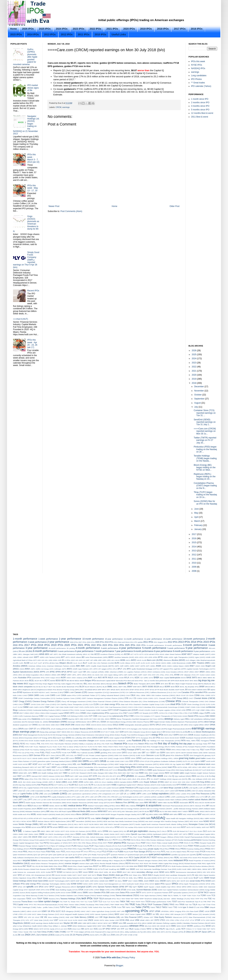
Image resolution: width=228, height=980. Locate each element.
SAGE (132, 869)
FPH (59, 750)
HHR (188, 764)
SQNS (140, 887)
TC (180, 896)
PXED (197, 852)
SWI (108, 892)
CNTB (87, 707)
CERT (84, 698)
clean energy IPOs (112, 704)
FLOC (60, 747)
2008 (194, 571)
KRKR (184, 785)
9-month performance (183, 651)
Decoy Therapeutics (124, 719)
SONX (86, 884)
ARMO (54, 675)
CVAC (41, 716)
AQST (75, 672)
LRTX (87, 797)
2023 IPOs (79, 29)
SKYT (165, 878)
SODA (208, 881)
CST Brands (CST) (146, 713)
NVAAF (151, 827)
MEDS (118, 806)
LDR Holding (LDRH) (66, 791)
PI (190, 843)
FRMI (157, 750)
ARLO (42, 675)
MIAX (75, 809)
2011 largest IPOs (160, 642)
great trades (201, 758)
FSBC (184, 750)
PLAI (48, 846)
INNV (151, 773)
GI (84, 755)
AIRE (100, 660)
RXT (85, 869)
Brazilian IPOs (193, 687)
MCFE (192, 802)
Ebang (42, 732)
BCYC (47, 680)
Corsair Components (87, 710)
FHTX (47, 744)
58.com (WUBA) (26, 651)
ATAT (154, 675)
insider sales (179, 773)
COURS (147, 710)
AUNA (213, 675)
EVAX (167, 738)
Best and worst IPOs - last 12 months (141, 681)
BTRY (147, 690)
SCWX (60, 872)
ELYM (50, 735)
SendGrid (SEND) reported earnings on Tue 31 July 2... (205, 422)
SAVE (184, 869)
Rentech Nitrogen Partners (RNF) (150, 861)
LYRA (35, 800)
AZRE (146, 678)
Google (116, 758)
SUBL (134, 890)
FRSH (168, 750)
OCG (67, 831)
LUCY (141, 797)
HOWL (185, 767)
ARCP (186, 672)
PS (34, 852)
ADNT (31, 657)
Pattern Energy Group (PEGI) (61, 840)
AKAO (117, 660)
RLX (34, 866)
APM (125, 669)
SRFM (184, 887)
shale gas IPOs (122, 875)
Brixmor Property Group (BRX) (68, 690)
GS (108, 761)
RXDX (70, 869)
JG (152, 779)
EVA (163, 738)
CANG (19, 695)
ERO (85, 738)
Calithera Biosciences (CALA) (161, 692)
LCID (28, 791)
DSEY (26, 729)
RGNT (146, 863)
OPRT (176, 834)
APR (47, 672)
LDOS (56, 791)
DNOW (78, 725)
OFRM (105, 831)
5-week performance (176, 648)
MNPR (191, 811)
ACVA (146, 654)
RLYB (38, 866)
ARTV (79, 675)
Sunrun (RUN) (25, 893)
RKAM (20, 866)
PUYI (155, 852)
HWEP (67, 770)
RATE (77, 857)
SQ (131, 887)
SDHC (91, 872)
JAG (72, 779)
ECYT (108, 732)
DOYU (152, 725)
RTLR (165, 866)
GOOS (122, 758)
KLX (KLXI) (98, 785)
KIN (198, 782)
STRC (91, 890)
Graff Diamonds (148, 758)
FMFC (100, 747)
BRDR (15, 690)
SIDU (201, 875)
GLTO (19, 758)
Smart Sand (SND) (40, 881)
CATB (79, 695)
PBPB (101, 840)
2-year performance (58, 642)
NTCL (103, 827)
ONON (112, 834)
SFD (208, 872)
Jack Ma (67, 779)
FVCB (64, 753)
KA (100, 782)
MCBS (176, 802)
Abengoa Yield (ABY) (31, 654)
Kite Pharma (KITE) (46, 785)
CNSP (71, 707)
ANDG (169, 666)
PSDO (43, 852)
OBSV (48, 831)
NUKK (141, 827)
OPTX (185, 834)
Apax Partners (83, 669)
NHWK (15, 824)
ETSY (133, 738)
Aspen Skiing (113, 675)
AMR (122, 666)
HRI (200, 767)
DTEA (43, 729)
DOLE (115, 725)
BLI (54, 687)
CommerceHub (162, 707)
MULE (55, 818)
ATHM (177, 675)
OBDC (43, 831)
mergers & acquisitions (149, 805)
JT (54, 782)
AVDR (63, 678)
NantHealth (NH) (121, 818)
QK (63, 855)
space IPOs (160, 884)
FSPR (207, 750)
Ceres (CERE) (76, 698)
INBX (65, 773)
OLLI (195, 831)
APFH (95, 669)
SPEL (213, 884)
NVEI (167, 827)
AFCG (141, 657)
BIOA (90, 684)
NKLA (76, 824)
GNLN (63, 758)
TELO (119, 899)
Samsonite (148, 869)
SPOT (52, 887)
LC (24, 791)
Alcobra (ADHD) (178, 660)
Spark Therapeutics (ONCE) (194, 884)
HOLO (60, 767)
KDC (180, 782)
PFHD (100, 843)
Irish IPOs (200, 776)
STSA (118, 890)
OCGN (72, 831)
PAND (140, 837)
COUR (141, 710)
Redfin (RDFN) (54, 861)
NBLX (202, 818)
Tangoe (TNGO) (90, 896)
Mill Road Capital (65, 811)
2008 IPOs (91, 642)
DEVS (89, 722)
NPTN (50, 827)
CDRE (208, 695)
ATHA (167, 675)
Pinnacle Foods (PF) (207, 843)
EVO (26, 741)
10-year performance (114, 639)
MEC (65, 806)
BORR (167, 687)
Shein (135, 875)
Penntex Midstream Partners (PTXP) (164, 840)
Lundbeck (160, 797)
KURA (56, 788)
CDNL (202, 695)
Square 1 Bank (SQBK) (158, 887)
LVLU (197, 797)
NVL (171, 827)
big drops (203, 680)
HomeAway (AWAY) (76, 767)
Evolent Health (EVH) (42, 741)
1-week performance (48, 639)
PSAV (38, 852)
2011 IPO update (136, 642)
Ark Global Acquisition (31, 675)
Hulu (53, 770)
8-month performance (144, 651)
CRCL (213, 710)
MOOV (98, 814)
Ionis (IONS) (84, 776)
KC (171, 782)
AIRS (109, 660)
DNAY (58, 725)
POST (213, 846)
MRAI (151, 814)
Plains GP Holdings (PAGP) (61, 846)
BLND (64, 687)
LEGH (81, 791)
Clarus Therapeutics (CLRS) (78, 704)
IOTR (95, 776)
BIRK (158, 684)
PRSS (208, 849)
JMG (213, 779)
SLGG (191, 878)
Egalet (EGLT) (157, 732)
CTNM (175, 713)
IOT (90, 776)
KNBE (114, 785)
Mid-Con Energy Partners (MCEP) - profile (162, 809)
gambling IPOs (106, 753)
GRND (74, 761)
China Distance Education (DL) (131, 701)
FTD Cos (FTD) (24, 753)
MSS (204, 814)
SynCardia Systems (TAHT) (183, 893)
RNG (65, 866)
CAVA (128, 695)
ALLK (75, 663)
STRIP (97, 890)
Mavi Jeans (139, 803)
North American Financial (156, 824)
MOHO (68, 814)
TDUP (39, 899)
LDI (52, 791)
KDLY (188, 782)
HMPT (48, 767)
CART (58, 695)
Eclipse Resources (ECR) (84, 732)
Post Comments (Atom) (71, 211)
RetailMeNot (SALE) (21, 863)
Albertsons (167, 660)
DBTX (77, 719)
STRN (107, 890)
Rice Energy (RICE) (176, 863)
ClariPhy (64, 704)
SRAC (174, 887)
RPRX (119, 866)
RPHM (109, 866)
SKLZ (136, 878)
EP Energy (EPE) (46, 738)
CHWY (27, 704)
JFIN (139, 779)
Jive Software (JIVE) (200, 779)
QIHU (50, 855)
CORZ (98, 710)
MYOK (81, 818)
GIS (121, 755)
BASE (189, 678)
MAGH (64, 800)
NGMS (206, 821)
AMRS (127, 666)
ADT (63, 657)
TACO (206, 892)
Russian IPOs (45, 869)
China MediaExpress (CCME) (154, 701)
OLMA (200, 831)
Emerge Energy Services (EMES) (69, 735)
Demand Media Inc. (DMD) (38, 722)
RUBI (174, 866)
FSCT (189, 750)
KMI (104, 785)
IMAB (208, 770)
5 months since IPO (200, 110)
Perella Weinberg (184, 840)
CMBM (26, 707)
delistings (169, 719)
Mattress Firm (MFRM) (125, 802)
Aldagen (193, 660)
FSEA (194, 750)
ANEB (187, 666)
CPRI (183, 710)
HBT (30, 764)
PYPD (208, 852)
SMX (107, 881)
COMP (187, 707)
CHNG (202, 701)
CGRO (151, 698)
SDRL (106, 872)
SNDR (146, 881)
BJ (170, 684)
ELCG (193, 732)
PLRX (135, 846)
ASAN (97, 675)
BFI (169, 681)
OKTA (169, 831)
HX (72, 770)
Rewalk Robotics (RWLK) (115, 863)
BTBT (132, 690)
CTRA (180, 713)
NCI (14, 821)
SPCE (208, 884)
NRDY (67, 827)
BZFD (36, 692)
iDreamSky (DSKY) (126, 770)
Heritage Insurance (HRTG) (148, 764)
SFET (15, 875)
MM (166, 811)
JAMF (76, 779)
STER (38, 890)
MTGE (21, 818)
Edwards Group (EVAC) (142, 732)
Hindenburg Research (21, 767)
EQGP (59, 738)
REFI (62, 861)
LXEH (213, 797)
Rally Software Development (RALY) (26, 858)
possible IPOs (205, 846)
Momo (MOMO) (83, 814)
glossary (208, 755)
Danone (202, 716)
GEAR (183, 753)
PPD (65, 849)
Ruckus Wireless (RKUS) (185, 866)
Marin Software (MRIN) (179, 800)
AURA (15, 678)
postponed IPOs (45, 849)
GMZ (52, 758)
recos (15, 861)
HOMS (117, 767)
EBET (59, 732)
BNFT (121, 687)
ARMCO (48, 675)
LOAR (149, 794)
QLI (66, 855)
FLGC (36, 747)
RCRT (126, 858)
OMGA (31, 834)
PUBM (120, 852)
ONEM (90, 834)
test (165, 899)
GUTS (185, 761)
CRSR (66, 713)
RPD (104, 866)
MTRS (31, 818)
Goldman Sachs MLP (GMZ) (102, 758)
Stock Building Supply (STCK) (67, 890)
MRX (180, 814)
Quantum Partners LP (119, 855)
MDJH (25, 806)
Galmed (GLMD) (87, 753)
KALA (104, 782)
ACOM (127, 654)
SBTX (210, 869)
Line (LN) (47, 794)
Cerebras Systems (63, 698)
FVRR (73, 753)
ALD (187, 660)
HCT (49, 764)
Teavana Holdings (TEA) (70, 899)
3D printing (71, 648)
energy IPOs (157, 735)
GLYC (30, 758)
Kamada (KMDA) (126, 782)
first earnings (198, 744)
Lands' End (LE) (112, 788)
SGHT (80, 875)
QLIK (70, 855)
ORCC (191, 834)
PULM (126, 852)
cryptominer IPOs (116, 713)
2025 (194, 355)
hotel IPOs (172, 767)
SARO (179, 869)
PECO (144, 840)
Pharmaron (131, 843)
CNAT (47, 707)
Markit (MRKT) (19, 802)
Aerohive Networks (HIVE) (124, 657)
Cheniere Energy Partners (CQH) (46, 701)
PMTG (170, 846)
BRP (100, 690)
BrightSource (42, 690)
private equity (153, 849)
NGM (201, 821)
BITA (163, 684)
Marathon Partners (130, 800)
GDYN (178, 753)
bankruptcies (175, 678)
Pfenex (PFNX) (91, 843)
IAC (85, 770)
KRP (205, 785)
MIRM (100, 811)
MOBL (34, 814)
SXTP (149, 893)
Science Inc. (22, 872)
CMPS (36, 707)
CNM (61, 707)
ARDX (202, 672)
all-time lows (54, 663)
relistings (105, 861)
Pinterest (22, 846)
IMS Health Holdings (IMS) (48, 773)
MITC (110, 811)
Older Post (174, 206)
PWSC (184, 852)
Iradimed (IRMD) (185, 776)
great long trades (187, 758)
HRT (209, 767)
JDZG (129, 779)
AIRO (104, 660)
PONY (191, 846)
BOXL (182, 687)
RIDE (200, 863)
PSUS (73, 852)
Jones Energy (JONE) (40, 782)
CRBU (208, 710)
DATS (43, 719)
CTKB (170, 713)
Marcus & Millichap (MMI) (147, 800)
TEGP (96, 899)
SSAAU (195, 887)
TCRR (203, 895)
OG (125, 831)
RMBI (46, 866)
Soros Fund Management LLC (110, 884)
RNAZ (60, 866)
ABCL (20, 654)
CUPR (207, 713)
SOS (124, 884)
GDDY (153, 753)
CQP (198, 710)
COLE (140, 707)
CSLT (125, 713)
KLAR (72, 785)
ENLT (171, 735)
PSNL (53, 852)
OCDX (57, 831)
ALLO (80, 663)
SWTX (139, 892)
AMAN (163, 663)
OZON (124, 837)
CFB (126, 698)
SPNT (46, 887)
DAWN (65, 719)
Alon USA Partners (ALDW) (103, 663)
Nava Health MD (172, 818)
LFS (148, 791)
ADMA (20, 657)
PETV (70, 843)
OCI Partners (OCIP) (83, 831)
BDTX (64, 680)
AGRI (213, 657)
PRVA (15, 852)
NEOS (52, 821)
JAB (57, 779)
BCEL (32, 680)
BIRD (153, 684)
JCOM (113, 779)
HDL (75, 764)
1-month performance (25, 639)
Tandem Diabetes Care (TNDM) (72, 896)
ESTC (106, 738)
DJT (30, 725)
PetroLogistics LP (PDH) (59, 843)
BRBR (202, 687)
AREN (208, 672)
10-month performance (93, 639)
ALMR (90, 663)
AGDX (171, 657)
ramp (53, 858)
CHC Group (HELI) (180, 698)
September (200, 399)
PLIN (120, 846)
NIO (41, 824)
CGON (145, 698)
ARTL (74, 675)
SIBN (196, 875)
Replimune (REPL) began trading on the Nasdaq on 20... (205, 477)
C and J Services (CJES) (54, 692)
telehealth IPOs (110, 899)
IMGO (15, 773)
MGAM (213, 806)
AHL (46, 660)
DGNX (103, 722)
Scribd (48, 872)
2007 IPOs (82, 642)
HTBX (25, 770)
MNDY (186, 811)
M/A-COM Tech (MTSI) (52, 800)
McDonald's (184, 803)
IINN (177, 770)
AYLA (127, 678)
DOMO (122, 725)
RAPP (57, 858)
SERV (173, 872)
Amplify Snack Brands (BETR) (102, 666)
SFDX (213, 872)
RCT (149, 857)
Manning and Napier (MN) (107, 800)
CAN (179, 692)
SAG (127, 869)
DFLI (98, 722)
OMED (21, 834)
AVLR (95, 678)
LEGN (87, 791)
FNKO (116, 747)
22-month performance (173, 645)
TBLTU (170, 896)
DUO (95, 729)
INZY (72, 776)
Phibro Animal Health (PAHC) (168, 843)
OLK (191, 831)
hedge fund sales (126, 764)
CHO (206, 701)
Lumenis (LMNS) (150, 797)
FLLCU (49, 747)
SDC (80, 872)
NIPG (46, 824)
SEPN (167, 872)
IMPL (25, 773)
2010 (194, 563)
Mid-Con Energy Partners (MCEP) (133, 809)
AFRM (155, 657)
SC (214, 869)
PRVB (20, 852)
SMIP (78, 881)
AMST (137, 666)
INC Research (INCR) (84, 773)
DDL (103, 719)
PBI (91, 840)
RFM (133, 863)
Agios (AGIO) (200, 657)
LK (125, 794)
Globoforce (179, 755)
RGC (137, 863)
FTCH (213, 750)
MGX (56, 809)
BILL (86, 684)
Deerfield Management (141, 719)
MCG (197, 803)
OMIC (36, 834)
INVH (62, 776)
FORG (173, 747)
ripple (209, 863)
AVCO (58, 678)
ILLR (204, 770)
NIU (50, 824)
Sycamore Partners (161, 893)
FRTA (174, 750)
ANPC (33, 669)
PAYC (83, 840)
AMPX (117, 666)
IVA (48, 779)
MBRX (160, 803)
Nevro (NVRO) (97, 821)
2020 (194, 375)
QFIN (43, 855)
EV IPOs (157, 738)
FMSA (105, 747)
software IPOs (19, 884)
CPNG (173, 710)
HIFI (192, 764)
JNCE (20, 782)
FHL (39, 744)
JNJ (24, 782)
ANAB (158, 666)
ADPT (37, 657)
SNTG (174, 881)
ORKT (20, 837)
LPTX (73, 797)
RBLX (116, 857)
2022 (194, 367)
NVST (183, 827)
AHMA (55, 660)
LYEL (25, 800)
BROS (95, 690)
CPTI (194, 710)
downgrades (130, 725)
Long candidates (199, 76)
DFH (94, 722)
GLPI (213, 755)
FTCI (15, 753)
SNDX (152, 881)
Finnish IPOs (133, 744)
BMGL (115, 687)
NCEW (213, 818)
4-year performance (130, 648)
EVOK (31, 741)
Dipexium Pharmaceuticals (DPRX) (191, 722)
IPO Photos (196, 79)
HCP (45, 764)
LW (206, 797)
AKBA (123, 660)
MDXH (57, 806)
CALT (175, 692)
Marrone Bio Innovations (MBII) (54, 803)
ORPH (25, 837)
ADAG (162, 654)
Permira (205, 840)
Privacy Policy (142, 849)
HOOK (145, 767)
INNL (146, 773)
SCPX (43, 872)
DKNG (35, 725)
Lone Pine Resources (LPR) (203, 794)
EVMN (22, 741)
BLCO (41, 687)
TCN (198, 896)
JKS (210, 779)
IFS (146, 770)
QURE (199, 855)
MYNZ (76, 818)
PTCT (86, 852)
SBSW (205, 869)
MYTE (87, 818)
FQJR (73, 750)
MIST (105, 811)
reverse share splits (87, 863)
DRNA (213, 725)
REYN (128, 863)
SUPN (58, 893)
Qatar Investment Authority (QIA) (25, 855)
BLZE (105, 687)
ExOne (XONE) (106, 741)
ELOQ (40, 735)
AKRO (134, 660)
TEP (132, 899)
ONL (101, 834)
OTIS (65, 837)
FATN (183, 741)
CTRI (185, 713)
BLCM (36, 687)
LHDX (194, 791)
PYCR (203, 852)
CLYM (20, 707)
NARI (148, 818)
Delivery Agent (179, 719)
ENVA (191, 735)
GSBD (112, 761)
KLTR (91, 785)
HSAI (213, 767)
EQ (54, 738)
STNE (52, 890)
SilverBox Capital (92, 878)
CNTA (82, 707)
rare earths (70, 857)
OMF (26, 834)
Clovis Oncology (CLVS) (196, 704)
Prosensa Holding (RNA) (195, 849)
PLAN (74, 846)
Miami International (66, 809)
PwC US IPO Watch (174, 852)
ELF (21, 735)
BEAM (72, 681)
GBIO (135, 753)
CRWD (83, 713)
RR (128, 866)
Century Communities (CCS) (44, 698)
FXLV (79, 753)
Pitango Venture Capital (34, 846)
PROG (178, 849)
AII (84, 660)
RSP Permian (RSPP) (153, 866)
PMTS (175, 846)
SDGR (85, 872)
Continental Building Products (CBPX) (47, 710)
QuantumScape (133, 855)
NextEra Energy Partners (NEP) (177, 821)
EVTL (57, 741)
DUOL (100, 729)
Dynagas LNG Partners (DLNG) (143, 729)
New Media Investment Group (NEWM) (130, 821)
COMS (193, 707)
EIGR (173, 732)
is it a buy (211, 776)
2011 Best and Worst (122, 642)
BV (186, 690)
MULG (61, 818)
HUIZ (49, 770)
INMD (141, 773)
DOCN (94, 725)
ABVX (85, 654)
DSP (31, 729)
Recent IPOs (33, 291)
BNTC (140, 687)
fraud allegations (104, 750)
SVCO (63, 893)
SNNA (157, 881)
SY (153, 893)
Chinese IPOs (174, 701)
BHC (192, 681)
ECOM (97, 732)
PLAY (91, 846)
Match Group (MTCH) (102, 803)
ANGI (203, 666)
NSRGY (87, 827)
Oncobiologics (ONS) (62, 834)
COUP (116, 710)
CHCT (191, 698)
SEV (205, 872)
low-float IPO (45, 797)
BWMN (200, 690)
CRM (47, 713)
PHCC (149, 843)
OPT (181, 834)
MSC (185, 814)
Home (13, 29)
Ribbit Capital (163, 863)
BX (209, 690)
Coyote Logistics (164, 710)
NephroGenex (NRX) (63, 821)
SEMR (156, 872)
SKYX (170, 878)
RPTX (124, 866)
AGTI (35, 660)
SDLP (101, 872)
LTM (108, 797)
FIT (210, 744)
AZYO (151, 678)
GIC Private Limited (93, 755)
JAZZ (108, 779)
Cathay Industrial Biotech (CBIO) (113, 695)
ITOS (36, 779)
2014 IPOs (33, 34)
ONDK (78, 834)
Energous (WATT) (144, 735)
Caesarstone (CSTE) (117, 692)
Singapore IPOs (110, 878)
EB (38, 732)
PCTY (115, 840)
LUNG (167, 797)
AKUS (139, 660)
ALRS (117, 663)
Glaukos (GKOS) (129, 755)
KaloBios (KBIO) (113, 782)
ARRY (69, 675)
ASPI (125, 675)
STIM (47, 890)
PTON (110, 852)
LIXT (117, 794)
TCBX (189, 896)
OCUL (94, 831)
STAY (26, 890)
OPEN (128, 834)
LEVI (127, 791)
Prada (80, 849)
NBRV (207, 818)
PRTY (213, 849)
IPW (170, 776)
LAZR (200, 788)
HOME (65, 767)
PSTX (68, 852)
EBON (64, 732)
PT (82, 852)
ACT (132, 654)
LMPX (139, 794)
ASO (106, 675)
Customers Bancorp (31, 716)
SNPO (169, 881)
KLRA (86, 785)
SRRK (189, 887)
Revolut (103, 863)
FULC (48, 753)
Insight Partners (191, 773)
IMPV (30, 773)
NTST (122, 827)
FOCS (121, 747)
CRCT (21, 713)
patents (42, 840)
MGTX (51, 809)
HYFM (76, 770)
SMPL (87, 881)
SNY (178, 881)
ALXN (143, 663)
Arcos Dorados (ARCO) (175, 672)
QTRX (85, 855)
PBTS (106, 840)
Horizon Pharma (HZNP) (158, 767)
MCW (15, 806)
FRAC (78, 750)
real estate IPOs (186, 858)
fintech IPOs (144, 744)
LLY (128, 794)
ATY (198, 675)
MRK (161, 814)
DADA (180, 716)
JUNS (81, 782)
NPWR (55, 827)
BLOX (82, 687)
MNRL (197, 811)
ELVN (45, 735)
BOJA (156, 687)
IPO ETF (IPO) (115, 776)
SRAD (179, 887)
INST (20, 776)
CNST (77, 707)
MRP (171, 814)
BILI (82, 684)
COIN (136, 707)
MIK (48, 811)
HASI (20, 764)
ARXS (89, 675)
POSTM (33, 849)
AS (93, 675)
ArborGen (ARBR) (116, 672)
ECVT (103, 732)
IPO (107, 776)
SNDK (135, 881)
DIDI (152, 722)
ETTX (138, 738)
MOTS (140, 814)
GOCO (72, 758)
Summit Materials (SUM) (147, 890)
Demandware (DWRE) (58, 722)
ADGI (213, 654)
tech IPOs (87, 898)
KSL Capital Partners (32, 788)
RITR (213, 863)
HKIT (40, 767)
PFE (84, 843)
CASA (64, 695)
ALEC (21, 663)
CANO (25, 695)
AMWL (153, 666)
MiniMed (94, 811)
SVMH (68, 893)
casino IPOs (71, 695)
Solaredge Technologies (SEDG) (54, 884)
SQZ (169, 887)
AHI (43, 660)
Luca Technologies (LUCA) (128, 797)
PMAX (164, 846)
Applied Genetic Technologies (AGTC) (201, 669)
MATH (113, 803)
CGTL (156, 698)
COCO (130, 707)
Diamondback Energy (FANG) (121, 722)
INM (137, 773)
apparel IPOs (168, 669)
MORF (108, 814)
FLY (86, 747)
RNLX (75, 866)
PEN (148, 840)
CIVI (58, 704)
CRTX (72, 713)
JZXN (96, 782)
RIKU (204, 863)
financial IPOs (121, 744)
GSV (127, 761)
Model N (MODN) (49, 814)
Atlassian (187, 675)
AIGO (73, 660)
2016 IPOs (197, 29)
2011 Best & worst (200, 117)
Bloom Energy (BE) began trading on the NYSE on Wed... (205, 468)
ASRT (140, 675)
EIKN (178, 732)
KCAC (175, 782)
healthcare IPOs (89, 764)
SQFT (135, 887)
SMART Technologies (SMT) (59, 881)
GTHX (142, 761)
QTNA (80, 855)
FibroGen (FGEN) (71, 744)
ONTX (123, 834)
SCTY (54, 872)
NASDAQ (158, 818)
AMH (78, 666)
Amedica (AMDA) (20, 666)
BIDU (196, 681)
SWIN (117, 893)
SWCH (91, 893)
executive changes (87, 741)
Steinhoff (32, 890)
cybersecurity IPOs (120, 716)
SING (101, 878)
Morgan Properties (118, 814)
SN (116, 881)
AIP (91, 660)
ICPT (111, 770)
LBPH (208, 788)
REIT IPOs (91, 860)
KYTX (76, 788)
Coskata (104, 710)
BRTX (104, 690)
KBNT (167, 782)
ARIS (20, 675)
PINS (15, 846)
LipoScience (77, 794)
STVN (129, 890)
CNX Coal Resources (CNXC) (116, 707)
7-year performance (124, 651)
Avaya (52, 678)
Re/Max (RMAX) (164, 858)
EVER (183, 738)
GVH (193, 761)
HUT (57, 770)
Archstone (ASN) (159, 672)
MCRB (207, 803)
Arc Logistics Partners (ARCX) (135, 672)
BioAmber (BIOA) (99, 684)
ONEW (96, 834)
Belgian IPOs (90, 680)
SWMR (133, 893)
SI (193, 875)
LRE (83, 797)
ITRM (44, 779)
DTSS (70, 729)
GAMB (97, 753)
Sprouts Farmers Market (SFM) (111, 887)
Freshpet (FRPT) (134, 750)
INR (172, 773)
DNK (73, 725)
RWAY (65, 869)
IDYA (141, 770)
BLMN (59, 687)
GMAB (35, 758)
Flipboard (42, 747)
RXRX (76, 869)
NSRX (93, 827)
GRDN (176, 758)
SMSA (97, 881)
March (197, 521)
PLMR (124, 846)
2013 (194, 551)
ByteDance (27, 692)
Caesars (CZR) (81, 692)
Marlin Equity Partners (34, 803)
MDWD (46, 806)
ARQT (64, 675)
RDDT (154, 857)
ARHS (15, 675)
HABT (203, 761)
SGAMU (64, 875)
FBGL (188, 741)
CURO (15, 716)
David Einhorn (56, 719)
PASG (37, 840)
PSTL (63, 852)
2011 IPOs (84, 34)
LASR (161, 788)
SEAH (114, 872)
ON (46, 834)
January (198, 529)
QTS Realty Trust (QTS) (97, 855)
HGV (183, 764)
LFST (153, 791)
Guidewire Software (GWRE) (172, 761)
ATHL (172, 675)
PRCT (89, 849)
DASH (213, 716)
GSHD (117, 761)
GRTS (92, 761)
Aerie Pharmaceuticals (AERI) (97, 657)
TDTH (34, 899)
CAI (127, 692)
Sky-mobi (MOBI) (150, 878)
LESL (122, 791)
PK (45, 846)
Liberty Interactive (205, 791)
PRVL (25, 852)
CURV (21, 716)
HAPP (213, 761)
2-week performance (37, 642)
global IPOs (170, 755)
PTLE (99, 852)
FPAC (54, 750)
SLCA (181, 878)
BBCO (200, 678)
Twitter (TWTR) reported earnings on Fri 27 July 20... (205, 440)
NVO (175, 827)
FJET (31, 747)
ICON (106, 770)
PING (197, 843)
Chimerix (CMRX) (112, 701)
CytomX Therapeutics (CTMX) (166, 716)
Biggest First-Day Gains (57, 684)
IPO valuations (140, 776)
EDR (122, 732)
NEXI (163, 821)
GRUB (103, 761)
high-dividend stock (202, 764)
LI (197, 791)
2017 (194, 534)
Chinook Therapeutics (190, 701)
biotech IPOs (126, 683)
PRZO (31, 852)
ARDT (197, 672)
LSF (96, 797)
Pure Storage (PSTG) (143, 852)
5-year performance (197, 648)
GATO (124, 753)
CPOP (178, 710)
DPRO (164, 725)
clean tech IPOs (127, 704)
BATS (194, 678)
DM (44, 725)
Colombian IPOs (149, 707)
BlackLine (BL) (210, 684)
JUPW (86, 782)
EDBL (113, 732)
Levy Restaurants (136, 791)
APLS (115, 669)
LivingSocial (106, 794)
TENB (128, 899)
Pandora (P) (148, 837)
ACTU (136, 654)
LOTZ (32, 797)
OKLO (164, 831)
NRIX (76, 827)
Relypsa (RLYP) (120, 861)
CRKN (42, 713)
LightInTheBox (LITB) (29, 794)
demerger (72, 722)
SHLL (140, 875)
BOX (177, 687)
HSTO (20, 770)
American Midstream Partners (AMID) (61, 666)
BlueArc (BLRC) (96, 687)
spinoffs (30, 887)
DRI (182, 725)
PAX (74, 840)
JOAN (29, 782)
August (198, 403)
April (197, 517)
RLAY (29, 866)
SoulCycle (130, 884)
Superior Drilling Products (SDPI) (43, 893)
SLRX (201, 878)
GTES (136, 761)
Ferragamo (205, 741)
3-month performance (195, 645)
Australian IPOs (25, 678)
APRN (58, 672)
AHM (50, 660)
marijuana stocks (163, 800)
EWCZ (62, 741)
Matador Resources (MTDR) (83, 803)
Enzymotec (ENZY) (32, 738)
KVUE (61, 788)
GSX (131, 761)
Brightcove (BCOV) (30, 690)
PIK (192, 843)
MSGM (194, 814)
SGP (89, 875)
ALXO (148, 663)
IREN (194, 776)
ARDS (192, 672)
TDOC (29, 899)
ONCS (72, 834)
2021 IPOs (112, 29)
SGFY (75, 875)
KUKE (46, 788)
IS (205, 776)
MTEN (15, 818)
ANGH (198, 666)
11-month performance (133, 639)
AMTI (148, 666)
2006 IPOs (74, 642)
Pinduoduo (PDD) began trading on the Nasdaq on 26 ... (205, 449)
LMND (133, 794)
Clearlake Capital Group (150, 704)
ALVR (138, 663)
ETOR (127, 738)
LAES (99, 788)
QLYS (75, 855)
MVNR (66, 818)
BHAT (187, 681)
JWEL (92, 782)
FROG (162, 750)
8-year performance (163, 651)
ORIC (15, 837)
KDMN (193, 782)
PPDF (70, 849)
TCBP (184, 896)
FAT (159, 741)
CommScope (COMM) (176, 707)
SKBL (131, 878)
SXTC (144, 893)
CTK (166, 713)
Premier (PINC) (98, 849)
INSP (15, 776)
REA (172, 858)
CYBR (131, 716)
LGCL (162, 791)
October (198, 395)
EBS (68, 732)
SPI (24, 887)
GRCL (171, 758)
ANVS (69, 669)
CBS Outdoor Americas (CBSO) (163, 695)
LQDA (78, 797)
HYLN (81, 770)
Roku (91, 866)
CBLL (138, 695)
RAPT (62, 858)
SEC (129, 872)
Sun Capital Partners (171, 890)
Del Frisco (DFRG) (157, 719)
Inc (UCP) (72, 773)
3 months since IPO (200, 106)
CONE (203, 707)
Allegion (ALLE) (66, 663)
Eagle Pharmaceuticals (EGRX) (180, 729)
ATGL (162, 675)
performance (196, 840)
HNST (54, 767)
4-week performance (109, 648)
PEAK (138, 840)
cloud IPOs (175, 704)
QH (46, 855)
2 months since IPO (200, 103)
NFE (191, 821)
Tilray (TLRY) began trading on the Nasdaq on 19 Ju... (205, 495)
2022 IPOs (95, 29)
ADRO (42, 657)
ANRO (38, 669)
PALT (135, 837)
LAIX (104, 788)
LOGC (178, 794)
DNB (62, 725)
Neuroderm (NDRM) (84, 821)
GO (67, 758)
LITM (100, 794)
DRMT (207, 725)
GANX (119, 753)
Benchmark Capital (103, 681)
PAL (131, 837)
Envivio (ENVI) (18, 738)
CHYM (33, 704)
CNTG (92, 707)
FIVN (27, 747)
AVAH (47, 678)
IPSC (166, 776)
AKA (113, 660)
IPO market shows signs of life (33, 88)
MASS (69, 803)
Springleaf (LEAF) (84, 887)
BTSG (152, 690)
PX (188, 852)
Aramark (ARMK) (97, 672)
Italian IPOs (29, 779)
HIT (36, 767)
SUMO (160, 890)
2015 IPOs (16, 34)
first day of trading (168, 743)
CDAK (191, 695)
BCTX (42, 681)
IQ (173, 776)
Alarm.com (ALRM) (155, 660)
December (199, 387)
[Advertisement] (128, 10)
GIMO (116, 755)
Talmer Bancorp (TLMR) (34, 896)
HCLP (40, 764)
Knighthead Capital (124, 785)
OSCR (35, 837)
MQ (147, 814)
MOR (103, 814)
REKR (99, 861)
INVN (67, 776)
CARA (30, 695)
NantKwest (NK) (134, 818)
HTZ (35, 770)
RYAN (90, 869)
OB (38, 831)
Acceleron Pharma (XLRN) (110, 654)
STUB (123, 890)
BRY (109, 690)
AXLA (110, 678)
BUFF (178, 690)
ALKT (40, 663)
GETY (48, 755)
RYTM (100, 869)
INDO (120, 773)
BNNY (130, 687)
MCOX (202, 803)
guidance (157, 761)
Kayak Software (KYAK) (154, 782)
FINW (152, 744)
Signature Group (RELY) (28, 878)
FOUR (27, 750)
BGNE (182, 681)
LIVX (113, 794)
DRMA (201, 725)
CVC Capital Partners (52, 716)
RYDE (95, 869)
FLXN (82, 747)
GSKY (122, 761)
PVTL (163, 852)
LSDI (92, 797)
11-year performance (153, 639)
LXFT (20, 800)
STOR (86, 890)
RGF (141, 863)
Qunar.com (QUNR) (189, 855)
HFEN (167, 764)
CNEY (52, 707)
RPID (114, 866)
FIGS (112, 744)
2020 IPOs (129, 29)
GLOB (162, 755)
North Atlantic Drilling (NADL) (177, 824)
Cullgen (201, 713)
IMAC (213, 770)
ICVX (115, 770)
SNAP (125, 881)
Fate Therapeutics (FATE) (170, 741)
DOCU (104, 725)
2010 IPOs (101, 34)
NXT (208, 827)
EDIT (117, 732)
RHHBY (155, 863)
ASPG (121, 675)
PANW (157, 837)
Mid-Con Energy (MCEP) (111, 809)
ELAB (183, 732)
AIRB (95, 660)
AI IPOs (67, 660)
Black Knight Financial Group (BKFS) (190, 684)
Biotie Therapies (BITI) (142, 684)
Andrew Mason (178, 666)
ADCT (190, 654)
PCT (111, 840)
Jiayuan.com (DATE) (180, 779)
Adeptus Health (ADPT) (202, 654)
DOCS (99, 725)
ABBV (15, 654)
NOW (39, 827)
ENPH (176, 735)
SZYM (201, 892)
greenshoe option (44, 761)
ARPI (59, 675)
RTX (170, 866)
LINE (41, 794)
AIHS (81, 660)
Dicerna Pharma (143, 722)
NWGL (199, 827)
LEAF (77, 791)
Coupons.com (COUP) (129, 710)
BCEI (27, 681)
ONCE (51, 834)
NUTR (146, 827)
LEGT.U (92, 791)
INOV (167, 773)
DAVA (48, 719)
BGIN (177, 681)
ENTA (186, 735)
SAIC (137, 869)
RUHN (20, 869)
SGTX (94, 875)
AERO (111, 657)
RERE (171, 861)
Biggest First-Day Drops (38, 684)
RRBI (131, 866)
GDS (168, 753)
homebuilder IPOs (91, 767)
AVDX (69, 678)
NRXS (81, 827)
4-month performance (88, 648)
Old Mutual (181, 831)
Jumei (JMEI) (61, 782)
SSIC (206, 887)
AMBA (169, 663)
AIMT (88, 660)
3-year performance (36, 648)
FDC (198, 741)
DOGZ (110, 725)
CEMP (21, 698)
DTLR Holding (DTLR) (59, 729)
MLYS (162, 811)
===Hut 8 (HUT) (21, 319)
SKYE (160, 878)
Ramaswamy (45, 858)
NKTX (81, 824)
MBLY (155, 802)
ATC (158, 675)
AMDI (213, 663)
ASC (102, 675)
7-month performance (104, 651)
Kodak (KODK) (167, 785)
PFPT (105, 843)
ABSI (47, 654)
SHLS (145, 875)
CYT (152, 716)
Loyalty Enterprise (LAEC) (61, 797)
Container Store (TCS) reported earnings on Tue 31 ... (205, 413)
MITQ (119, 811)
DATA (15, 719)
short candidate (171, 875)
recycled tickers (30, 860)
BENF (113, 681)
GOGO (78, 758)
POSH (197, 846)
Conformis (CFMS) (25, 710)
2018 (194, 383)
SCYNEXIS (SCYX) (70, 872)
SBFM (194, 869)
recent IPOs (197, 858)
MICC (80, 809)
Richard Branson (191, 863)
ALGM (27, 663)
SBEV (189, 869)
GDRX (163, 753)
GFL (64, 755)
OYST (119, 837)
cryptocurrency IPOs (101, 713)
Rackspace (207, 855)
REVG (97, 863)
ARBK (107, 672)
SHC (131, 875)
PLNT (130, 846)
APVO (70, 672)
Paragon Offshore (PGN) (169, 837)
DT (35, 729)
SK (127, 878)
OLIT (187, 831)
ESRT (101, 738)
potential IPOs (58, 849)
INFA (124, 773)
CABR (72, 692)
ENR (181, 735)
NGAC (196, 821)
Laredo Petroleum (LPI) (129, 788)
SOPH (96, 884)
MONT (92, 814)
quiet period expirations (160, 855)
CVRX (86, 716)
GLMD (157, 755)
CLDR (101, 704)
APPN (42, 672)
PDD (129, 840)
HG (171, 764)
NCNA (24, 821)
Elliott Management (31, 735)
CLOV (184, 704)
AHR (60, 660)
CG (135, 698)
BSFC (118, 690)
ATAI (150, 675)
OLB (174, 831)
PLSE (140, 846)
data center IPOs (25, 719)
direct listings (210, 722)
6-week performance (66, 651)
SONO (80, 884)
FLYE (90, 747)
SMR (92, 881)
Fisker (205, 744)
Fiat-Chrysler (59, 744)
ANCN (164, 666)
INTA (24, 776)
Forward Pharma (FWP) (197, 747)
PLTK (145, 846)
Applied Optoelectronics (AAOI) (26, 672)
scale (15, 872)
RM (42, 866)
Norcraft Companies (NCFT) (124, 824)
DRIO (186, 725)
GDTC (173, 753)
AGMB (208, 657)
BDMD (53, 681)
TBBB (165, 896)
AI (63, 660)
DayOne (71, 719)
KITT (56, 785)
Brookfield (89, 690)
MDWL (52, 806)
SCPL (38, 872)
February (199, 525)
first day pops (186, 744)
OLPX (210, 831)
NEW (105, 821)
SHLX (150, 875)
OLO (205, 831)
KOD (159, 785)
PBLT (95, 840)
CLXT (15, 707)
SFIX (20, 875)
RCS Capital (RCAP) (138, 857)
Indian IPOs (113, 773)
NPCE (44, 827)
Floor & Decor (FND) (71, 747)
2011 (194, 559)
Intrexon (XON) (54, 776)
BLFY (51, 687)
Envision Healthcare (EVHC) (205, 735)
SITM (123, 878)
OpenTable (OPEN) (145, 834)
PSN (48, 852)
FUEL (42, 753)
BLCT (46, 687)
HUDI (44, 770)
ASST (145, 675)
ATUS (193, 675)
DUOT (105, 729)
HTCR (31, 770)
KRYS (21, 788)
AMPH (88, 666)
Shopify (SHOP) (159, 875)
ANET (192, 666)
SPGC (20, 887)
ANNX (27, 669)
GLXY (25, 758)
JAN (81, 779)
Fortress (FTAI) (182, 747)
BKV (173, 684)
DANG (185, 716)
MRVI (176, 814)
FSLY (202, 750)
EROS (95, 738)
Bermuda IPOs (122, 681)
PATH (48, 840)
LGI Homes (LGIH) (183, 791)
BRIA (20, 690)
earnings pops (28, 732)
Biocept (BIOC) (112, 684)
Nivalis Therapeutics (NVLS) (63, 824)
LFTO (157, 791)
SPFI (15, 887)
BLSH (87, 687)
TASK (142, 896)
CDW (15, 698)
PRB (84, 849)
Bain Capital (165, 678)
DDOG (113, 719)
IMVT (61, 773)
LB (204, 788)
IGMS (150, 770)
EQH (64, 738)
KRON (195, 785)
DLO (40, 725)
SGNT (85, 875)
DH (108, 722)
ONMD (106, 834)
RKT (25, 866)
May (196, 513)
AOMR (75, 669)
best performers (162, 681)
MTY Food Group (45, 818)
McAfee (170, 803)
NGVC (212, 821)
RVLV (53, 869)
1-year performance (70, 639)
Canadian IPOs (188, 692)
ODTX (100, 831)
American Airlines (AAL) (37, 666)
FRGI (148, 750)
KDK (184, 782)
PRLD (167, 849)
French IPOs (116, 750)
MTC (208, 814)
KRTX (213, 785)
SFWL (28, 875)
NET (74, 821)
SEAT (125, 872)
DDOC (107, 719)
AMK (83, 666)
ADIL (15, 657)
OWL (88, 837)
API (99, 669)
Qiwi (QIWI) (57, 855)
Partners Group (28, 840)
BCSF (37, 681)
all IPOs (46, 663)
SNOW (163, 881)
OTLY (70, 837)
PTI (90, 852)
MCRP (213, 803)
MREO (156, 814)
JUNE (70, 782)
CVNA (64, 716)
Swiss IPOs (125, 892)
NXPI (204, 827)
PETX (75, 843)
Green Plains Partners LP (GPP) (25, 761)
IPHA (100, 776)
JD (117, 779)
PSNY (58, 852)
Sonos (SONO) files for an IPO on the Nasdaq (205, 502)
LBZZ (20, 791)
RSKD (140, 866)
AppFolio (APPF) (180, 669)
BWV (205, 690)
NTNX (117, 827)
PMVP (180, 846)
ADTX (68, 657)
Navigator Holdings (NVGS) (189, 818)
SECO (134, 872)
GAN (114, 753)
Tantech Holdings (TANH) (106, 896)
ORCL (213, 834)
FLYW (95, 747)
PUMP (131, 852)
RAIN (213, 855)
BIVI (167, 684)
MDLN (36, 806)
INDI (106, 773)
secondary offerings (145, 872)
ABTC (56, 654)
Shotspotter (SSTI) (185, 875)
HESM (162, 764)
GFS (68, 755)
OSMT (45, 837)
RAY (82, 858)
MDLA (30, 806)
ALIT (36, 663)
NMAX (97, 824)
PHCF (154, 843)
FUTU (59, 753)
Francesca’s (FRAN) (89, 750)
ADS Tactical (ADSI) (53, 657)
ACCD (97, 654)
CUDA (195, 713)
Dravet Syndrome (173, 725)
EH (164, 732)
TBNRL (176, 896)
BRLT (82, 690)
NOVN (34, 827)
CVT (91, 716)
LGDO (172, 791)
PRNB (172, 849)
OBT (53, 831)
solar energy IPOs (33, 884)
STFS (43, 890)
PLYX (159, 846)
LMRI (144, 794)
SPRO (95, 887)
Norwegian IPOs (19, 827)
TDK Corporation (19, 899)
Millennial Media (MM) (81, 811)
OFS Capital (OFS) (116, 831)
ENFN (166, 735)
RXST (81, 869)
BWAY (194, 690)
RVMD (59, 869)
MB (150, 802)
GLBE (138, 755)
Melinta (133, 806)
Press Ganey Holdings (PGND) (115, 849)
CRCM (58, 107)
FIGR (107, 744)
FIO (156, 744)
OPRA (171, 834)
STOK (81, 890)
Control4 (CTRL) (68, 710)
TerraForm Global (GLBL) (154, 899)
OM (214, 831)
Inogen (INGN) (159, 773)
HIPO (32, 767)
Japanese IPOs (94, 779)
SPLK (41, 887)
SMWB (102, 881)
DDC (95, 719)
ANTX (64, 669)
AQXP (80, 672)
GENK (205, 753)
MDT (40, 806)
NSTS (98, 827)
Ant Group (45, 669)
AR (85, 672)
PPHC (75, 849)
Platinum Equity (83, 846)
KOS (174, 785)
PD (125, 840)
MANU (120, 800)
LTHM (104, 797)
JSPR (51, 782)
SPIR (36, 887)
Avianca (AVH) (82, 678)
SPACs (175, 884)
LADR (95, 788)
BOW (173, 687)
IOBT (76, 776)
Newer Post (54, 206)
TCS (213, 895)
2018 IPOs (163, 29)
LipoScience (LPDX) (89, 794)
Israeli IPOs (18, 779)
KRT (209, 785)
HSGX (15, 770)
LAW (191, 788)
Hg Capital (177, 764)
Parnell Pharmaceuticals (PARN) (197, 837)
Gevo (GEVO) (56, 755)
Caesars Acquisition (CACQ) (98, 692)
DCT (91, 719)
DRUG (15, 729)
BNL (125, 687)
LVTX (202, 797)
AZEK (137, 678)
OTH (60, 837)
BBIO (205, 678)
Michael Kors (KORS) (92, 809)
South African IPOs (141, 884)
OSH (40, 837)
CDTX (213, 695)
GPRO (139, 758)
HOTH (180, 767)
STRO (113, 890)
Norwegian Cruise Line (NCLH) (202, 824)
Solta (68, 884)
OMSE (42, 834)
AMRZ (132, 666)
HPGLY (195, 767)
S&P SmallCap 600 (112, 869)
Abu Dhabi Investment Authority (70, 654)
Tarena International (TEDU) (127, 895)
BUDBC (172, 690)
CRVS (77, 713)
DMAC (48, 725)
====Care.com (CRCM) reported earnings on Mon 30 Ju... (205, 431)
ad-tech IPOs (154, 654)
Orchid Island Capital (202, 834)
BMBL (110, 687)
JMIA (15, 782)
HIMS (213, 764)
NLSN (91, 824)
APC (91, 669)
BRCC (213, 687)
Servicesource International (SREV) (189, 872)
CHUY (21, 704)
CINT (43, 704)
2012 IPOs (67, 34)
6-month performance (45, 651)
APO (129, 669)
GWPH (198, 761)
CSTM (161, 713)
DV (120, 729)
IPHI (104, 776)
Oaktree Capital (31, 831)
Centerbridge (28, 698)
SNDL (141, 881)
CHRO (15, 704)
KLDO (81, 785)
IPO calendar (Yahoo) (201, 86)
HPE (190, 767)
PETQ (46, 843)
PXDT (192, 852)
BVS (190, 690)
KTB (42, 788)
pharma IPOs (120, 843)
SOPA (91, 884)
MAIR (69, 800)
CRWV (89, 713)
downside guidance (142, 725)
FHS (43, 744)
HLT (44, 767)
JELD (134, 779)
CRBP (203, 710)
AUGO (202, 675)
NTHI (107, 827)
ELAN (188, 732)
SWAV (85, 892)
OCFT (63, 831)
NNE (106, 824)
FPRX (64, 750)
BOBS (151, 687)
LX (209, 797)
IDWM (137, 770)
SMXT (112, 881)
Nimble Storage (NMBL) (29, 824)
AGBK (166, 657)
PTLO (104, 852)
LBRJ (213, 788)
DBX (82, 719)
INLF (133, 773)
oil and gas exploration (137, 831)
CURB (213, 713)
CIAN (38, 704)
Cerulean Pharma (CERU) (114, 698)
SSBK (201, 887)
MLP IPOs (154, 811)
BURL (183, 690)
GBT (144, 753)
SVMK (74, 892)
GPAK (133, 758)
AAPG (213, 651)
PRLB (162, 849)
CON (198, 707)
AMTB (143, 666)
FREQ (124, 750)
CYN (141, 716)
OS (30, 837)
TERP (141, 899)
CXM (100, 716)
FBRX (193, 741)
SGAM (58, 875)
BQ (186, 687)
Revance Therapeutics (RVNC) (53, 863)
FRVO (179, 750)
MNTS (213, 811)
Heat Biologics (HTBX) (105, 764)
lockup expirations (160, 794)
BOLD (162, 687)
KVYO (66, 788)
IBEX (93, 770)
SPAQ (181, 884)
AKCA (128, 660)
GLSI (15, 758)
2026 (194, 351)
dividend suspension (21, 725)
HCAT (35, 764)
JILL (190, 779)
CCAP (183, 695)
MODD (39, 814)
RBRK (121, 858)
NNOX (111, 824)
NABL (93, 818)
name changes (102, 818)
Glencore (150, 755)
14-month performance (173, 639)
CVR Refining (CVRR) (75, 716)
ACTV (141, 654)
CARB (36, 695)
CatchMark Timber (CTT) (91, 695)
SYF (171, 892)
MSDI (189, 814)
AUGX (208, 675)
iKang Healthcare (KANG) (189, 770)
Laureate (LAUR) (181, 788)
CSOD (131, 713)
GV (189, 761)
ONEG (84, 834)
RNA (56, 866)
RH (150, 863)
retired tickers (36, 863)
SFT (24, 875)
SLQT (196, 878)
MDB (20, 806)
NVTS (194, 827)
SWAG (80, 893)
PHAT (143, 843)
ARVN (84, 675)
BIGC (26, 684)
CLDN (96, 704)
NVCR (157, 827)
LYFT (30, 800)
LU (116, 797)
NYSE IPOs (197, 65)
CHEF (15, 701)
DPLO (158, 725)
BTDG (137, 690)
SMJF (82, 881)
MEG (123, 806)
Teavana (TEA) (54, 899)
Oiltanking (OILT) (155, 831)
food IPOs (147, 747)
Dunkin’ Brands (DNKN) (83, 729)
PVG (159, 852)
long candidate (21, 797)
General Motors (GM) (194, 753)
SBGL (199, 869)
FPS (68, 750)
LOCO (172, 794)
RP (100, 866)
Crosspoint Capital (56, 713)
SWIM (112, 893)
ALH (32, 663)
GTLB (147, 761)
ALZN (153, 663)
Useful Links (119, 34)
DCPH (86, 719)
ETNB (122, 738)
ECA (73, 732)
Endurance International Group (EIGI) (100, 735)
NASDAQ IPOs (198, 68)
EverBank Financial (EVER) (196, 738)
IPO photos (127, 776)
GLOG (186, 755)
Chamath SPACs (165, 698)
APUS (64, 672)
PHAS (138, 843)
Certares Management (95, 698)
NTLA (112, 827)
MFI (208, 806)
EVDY (177, 738)
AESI (136, 657)
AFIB (150, 657)
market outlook (194, 800)
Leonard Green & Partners (109, 791)
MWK (71, 818)
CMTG (42, 707)
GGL (72, 755)
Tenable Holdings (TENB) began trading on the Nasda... (205, 458)
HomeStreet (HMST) (106, 767)
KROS (200, 785)
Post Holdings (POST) (21, 849)
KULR (51, 788)
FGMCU (33, 744)
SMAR (207, 878)
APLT (120, 669)
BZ (33, 692)
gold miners (86, 758)
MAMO (74, 800)
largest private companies (149, 788)
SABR (122, 869)
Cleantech (137, 704)
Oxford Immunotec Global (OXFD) (103, 837)
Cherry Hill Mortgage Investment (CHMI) (76, 701)
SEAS (119, 872)
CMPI (31, 707)
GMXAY (46, 758)
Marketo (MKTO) (208, 800)
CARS (53, 695)
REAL (177, 857)
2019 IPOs (146, 29)
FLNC (55, 747)
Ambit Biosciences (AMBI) (182, 663)
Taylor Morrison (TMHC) (153, 896)
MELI (128, 806)
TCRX (209, 896)
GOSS (127, 758)
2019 (194, 379)
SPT (127, 887)
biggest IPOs (71, 684)
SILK (40, 878)
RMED (51, 866)
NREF (72, 827)
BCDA (22, 681)
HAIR (208, 761)
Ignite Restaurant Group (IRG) (164, 770)
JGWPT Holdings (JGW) (162, 779)
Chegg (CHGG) (25, 701)
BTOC (142, 690)
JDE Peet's (123, 779)
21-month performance (155, 645)
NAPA (143, 818)
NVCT (162, 827)
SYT (196, 893)
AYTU (132, 678)
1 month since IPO (200, 99)
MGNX (40, 809)
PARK (182, 837)
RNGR (70, 866)
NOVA (28, 827)
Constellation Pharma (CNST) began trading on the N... (205, 486)
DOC (88, 725)
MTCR (213, 814)
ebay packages (51, 732)
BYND (20, 692)
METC (192, 806)
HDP (79, 764)
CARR (47, 695)
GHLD (80, 755)
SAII (141, 869)
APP (161, 669)
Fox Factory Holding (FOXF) (41, 750)
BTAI (128, 690)
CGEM (139, 698)
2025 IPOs (45, 29)
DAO (207, 716)
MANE (94, 800)
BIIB (78, 684)
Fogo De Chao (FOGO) (133, 747)
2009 (194, 567)
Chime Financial (98, 701)
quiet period (144, 855)
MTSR (36, 818)
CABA (66, 692)
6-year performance (84, 651)
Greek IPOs (211, 758)
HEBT (117, 764)
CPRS (188, 710)
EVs (52, 741)
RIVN (15, 866)
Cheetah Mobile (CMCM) (205, 698)
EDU (131, 732)
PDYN (133, 840)
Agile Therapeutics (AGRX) (184, 657)
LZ (42, 800)
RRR (136, 866)
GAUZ (130, 753)
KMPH (109, 785)
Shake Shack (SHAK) (106, 875)
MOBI (15, 814)
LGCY (167, 791)
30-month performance (57, 648)
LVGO (192, 797)
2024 (194, 359)
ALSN (122, 663)
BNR (135, 687)
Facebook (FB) (139, 741)
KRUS (15, 788)
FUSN (53, 753)
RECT (20, 861)
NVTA (189, 827)
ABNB (42, 654)
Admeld (25, 657)
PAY (78, 840)
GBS (139, 753)
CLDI (91, 704)
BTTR (157, 690)
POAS (185, 846)
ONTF (117, 834)
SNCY (130, 881)
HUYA (62, 770)
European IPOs (147, 738)
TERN (136, 899)
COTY (110, 710)
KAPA (136, 782)
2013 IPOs (50, 34)
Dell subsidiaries (196, 719)
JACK (61, 779)
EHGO (168, 732)
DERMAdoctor (81, 722)
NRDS (61, 827)
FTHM (37, 753)
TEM (123, 899)
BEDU (77, 681)
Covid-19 (154, 710)
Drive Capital (194, 725)
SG (53, 875)
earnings (66, 107)
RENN (129, 860)
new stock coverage (153, 821)
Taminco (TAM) (54, 896)
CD (187, 695)
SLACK (175, 878)
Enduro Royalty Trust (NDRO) (126, 735)
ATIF (182, 675)
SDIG (96, 872)
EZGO (115, 741)
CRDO (27, 713)
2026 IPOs (28, 29)
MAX (146, 802)
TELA (101, 899)
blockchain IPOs (73, 687)
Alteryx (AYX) (130, 663)
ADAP (184, 654)
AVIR (90, 678)
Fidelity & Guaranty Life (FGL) (90, 744)
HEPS (135, 764)
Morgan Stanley (131, 814)
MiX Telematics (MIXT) (130, 811)
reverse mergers (72, 863)
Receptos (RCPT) (209, 858)
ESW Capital (114, 738)
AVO (100, 678)
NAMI (112, 818)
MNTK (208, 811)
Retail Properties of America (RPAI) (202, 861)
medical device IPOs (78, 806)
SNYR (183, 881)
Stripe (102, 890)
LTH (99, 797)
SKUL (141, 878)
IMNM (21, 773)
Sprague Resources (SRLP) (66, 887)
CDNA (197, 695)
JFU (148, 779)
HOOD (139, 767)
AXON (116, 678)
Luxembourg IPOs (182, 797)
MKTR (142, 811)
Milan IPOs (54, 811)
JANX (85, 779)
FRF (144, 750)
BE (68, 681)
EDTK (127, 732)
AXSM (121, 678)
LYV (39, 800)
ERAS (68, 738)
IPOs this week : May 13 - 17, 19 (33, 188)
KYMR (72, 788)
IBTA (102, 770)
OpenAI (134, 834)
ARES (213, 672)
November (199, 391)
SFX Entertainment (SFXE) (41, 875)
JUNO (75, 782)
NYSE (17, 831)
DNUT (83, 725)
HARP (15, 764)
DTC (38, 729)
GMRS (40, 758)
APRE (52, 672)
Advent (78, 657)
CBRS (148, 695)
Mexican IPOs (200, 806)
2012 (194, 555)
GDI (158, 753)
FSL (198, 750)
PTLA (94, 852)
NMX (102, 824)
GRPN (86, 761)
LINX (70, 794)
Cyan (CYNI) (107, 716)
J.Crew (52, 779)
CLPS (208, 704)
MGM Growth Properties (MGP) (25, 809)
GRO (80, 761)
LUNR (173, 797)
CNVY (102, 707)
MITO (115, 811)
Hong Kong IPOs (128, 767)
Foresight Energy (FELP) (160, 747)
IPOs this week (198, 61)
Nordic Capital (141, 824)
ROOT (96, 866)
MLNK (147, 811)
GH (76, 755)
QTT (108, 855)
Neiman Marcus (44, 821)
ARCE (150, 672)
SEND (162, 872)
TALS (46, 896)
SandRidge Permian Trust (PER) (164, 869)
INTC (29, 776)
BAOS (184, 678)
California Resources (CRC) (139, 692)
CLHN (167, 704)
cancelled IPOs (201, 692)
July (196, 407)
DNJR (68, 725)
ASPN (130, 675)
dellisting (207, 719)
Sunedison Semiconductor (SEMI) (192, 890)
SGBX (70, 875)
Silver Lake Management (52, 878)
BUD (162, 690)
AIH (77, 660)
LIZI (122, 794)
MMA (170, 811)
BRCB (208, 687)
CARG (42, 695)
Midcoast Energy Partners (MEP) (191, 809)
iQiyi (176, 776)
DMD (53, 725)
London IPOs (186, 794)
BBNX (210, 678)
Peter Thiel (39, 843)
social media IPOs (197, 881)
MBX (165, 803)
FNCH (111, 747)
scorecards (31, 872)
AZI (141, 678)
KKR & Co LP (63, 785)
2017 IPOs (180, 29)
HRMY (204, 767)
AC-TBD (91, 654)
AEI (83, 657)
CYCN (137, 716)
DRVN (21, 729)
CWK (95, 716)
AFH (146, 657)
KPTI (179, 785)
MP (144, 814)
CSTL (156, 713)
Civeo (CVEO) (51, 704)
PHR (181, 843)
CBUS (178, 695)
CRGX (37, 713)
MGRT (46, 809)
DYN (129, 729)
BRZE (113, 690)
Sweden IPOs (100, 892)
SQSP (146, 887)
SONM (73, 884)
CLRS (213, 704)
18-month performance (194, 639)
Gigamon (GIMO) (107, 755)
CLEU (162, 704)
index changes (99, 773)
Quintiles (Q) (176, 855)
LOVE (37, 797)
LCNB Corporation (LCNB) (40, 791)
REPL (166, 861)
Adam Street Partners (173, 654)
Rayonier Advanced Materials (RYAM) (99, 858)
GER (31, 755)
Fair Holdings (152, 741)
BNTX (145, 687)
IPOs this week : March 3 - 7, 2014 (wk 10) (33, 158)
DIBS (135, 722)
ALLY (85, 663)
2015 (194, 542)
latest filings (169, 788)
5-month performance (154, 648)
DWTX (124, 729)
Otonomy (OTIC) (79, 837)
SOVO (152, 884)
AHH (39, 660)
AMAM (158, 663)
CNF (57, 707)
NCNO (29, 821)
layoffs (195, 788)
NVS (179, 827)
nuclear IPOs (133, 827)
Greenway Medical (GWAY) (61, 761)
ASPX (135, 675)
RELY (111, 861)
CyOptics (147, 716)
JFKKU (143, 779)
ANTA (51, 669)
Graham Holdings (161, 758)
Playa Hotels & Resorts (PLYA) (106, 846)
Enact (84, 735)
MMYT (180, 811)
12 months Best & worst (202, 113)
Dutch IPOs (113, 729)
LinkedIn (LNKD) (59, 794)
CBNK (143, 695)
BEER (82, 681)
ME (62, 806)
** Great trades (198, 83)
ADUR (73, 657)
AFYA (160, 657)
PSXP (78, 852)
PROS (183, 849)
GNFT (57, 758)
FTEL (32, 753)
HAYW (25, 764)
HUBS (39, 770)
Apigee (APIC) (107, 669)
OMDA (15, 834)
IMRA (35, 773)
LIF (18, 794)
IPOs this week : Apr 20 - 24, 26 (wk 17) (32, 344)
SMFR (73, 881)
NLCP (86, 824)
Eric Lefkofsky (77, 738)
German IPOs (39, 755)
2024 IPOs (62, 29)
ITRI (40, 779)
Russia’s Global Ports (31, 869)
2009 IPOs (99, 642)
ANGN (22, 669)
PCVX (121, 840)
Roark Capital (83, 866)
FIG (103, 744)
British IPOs (52, 690)
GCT (148, 753)
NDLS (35, 821)
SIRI (119, 878)
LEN (97, 791)
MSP (200, 814)
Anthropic (58, 669)
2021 (194, 371)
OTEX (56, 837)
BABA (156, 678)
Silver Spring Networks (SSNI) (73, 878)
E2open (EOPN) (161, 729)
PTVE (115, 852)
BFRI (173, 681)
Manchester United (84, 800)
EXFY (97, 741)
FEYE (22, 744)
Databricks (36, 719)
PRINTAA (132, 849)
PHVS (186, 843)
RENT (135, 860)
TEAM (45, 899)
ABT (51, 654)
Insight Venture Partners (206, 773)
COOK (77, 710)
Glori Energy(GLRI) (197, 755)
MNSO (202, 811)
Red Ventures (43, 861)
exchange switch (72, 741)
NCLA (19, 821)
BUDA (166, 690)
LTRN (112, 797)
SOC (187, 881)
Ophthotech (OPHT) (160, 834)
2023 (194, 363)
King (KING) (205, 782)
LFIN (145, 791)
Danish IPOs (193, 716)
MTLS (26, 818)
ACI (122, 654)
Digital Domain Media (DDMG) (165, 722)
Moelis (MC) (60, 814)
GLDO (143, 755)
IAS (89, 770)
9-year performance (202, 651)
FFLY (28, 744)
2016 (194, 538)
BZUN (41, 692)
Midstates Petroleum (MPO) (36, 811)
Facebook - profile (125, 741)
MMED (175, 811)
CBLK (133, 695)
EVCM (172, 738)
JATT (103, 779)
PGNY (110, 843)
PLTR (150, 846)
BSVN (123, 690)
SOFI (213, 881)
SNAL (120, 881)
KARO (141, 782)
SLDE (186, 878)
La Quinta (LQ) (85, 788)
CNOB (66, 707)
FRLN (152, 750)
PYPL (213, 852)
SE (110, 872)
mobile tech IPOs (24, 814)
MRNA (166, 814)
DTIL (48, 729)
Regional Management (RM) (75, 861)
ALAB (144, 660)
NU (126, 827)
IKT (201, 770)
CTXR (190, 713)
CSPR (136, 713)
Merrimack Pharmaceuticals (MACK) (176, 806)
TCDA (194, 896)
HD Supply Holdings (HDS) (62, 764)
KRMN (190, 785)
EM (54, 735)
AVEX (74, 678)
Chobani (212, 701)
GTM (151, 761)
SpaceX (168, 884)
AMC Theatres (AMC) (201, 663)
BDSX (58, 680)
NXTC (213, 827)
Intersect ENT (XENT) (40, 776)
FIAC (52, 744)
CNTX (97, 707)
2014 (194, 547)
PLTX (155, 846)
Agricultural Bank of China (23, 660)
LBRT (15, 791)
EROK (89, 738)
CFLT (131, 698)
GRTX (97, 761)
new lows (111, 821)
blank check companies (23, 687)
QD (39, 855)
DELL (188, 719)
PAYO (87, 840)
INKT (129, 773)
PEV (80, 843)
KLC (76, 785)
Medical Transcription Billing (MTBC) (101, 806)
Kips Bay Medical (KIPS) (28, 785)
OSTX (50, 837)
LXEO (15, 800)
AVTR (105, 678)
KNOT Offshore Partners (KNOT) (144, 785)
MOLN (73, 814)
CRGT (32, 713)
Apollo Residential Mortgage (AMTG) (145, 669)
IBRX (97, 770)
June (197, 509)
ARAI (88, 672)
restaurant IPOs (181, 860)
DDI (99, 719)
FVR (68, 753)
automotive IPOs (38, 678)
